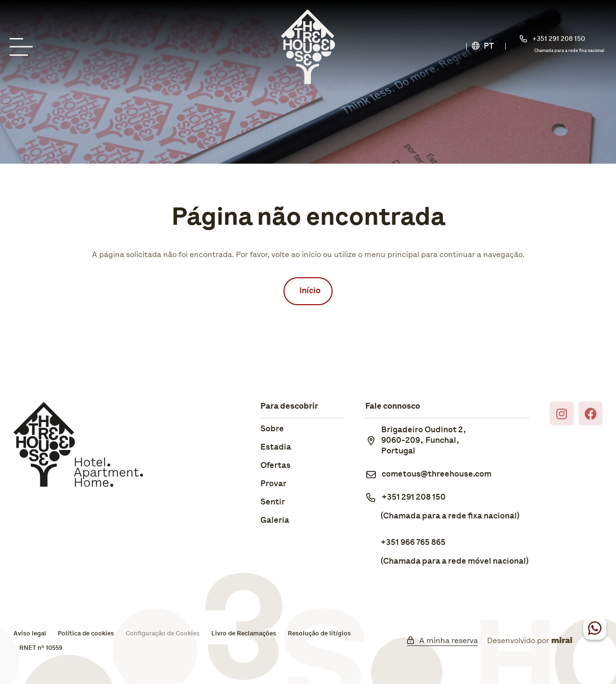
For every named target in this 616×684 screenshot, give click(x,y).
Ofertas (276, 466)
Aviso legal (30, 634)
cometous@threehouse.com (436, 474)
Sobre (272, 429)
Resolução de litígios (319, 634)
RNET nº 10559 (41, 648)
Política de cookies (86, 634)
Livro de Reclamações (244, 634)
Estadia (276, 447)
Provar (273, 484)
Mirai (562, 640)
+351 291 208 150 (414, 497)
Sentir (273, 502)
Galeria (275, 521)
